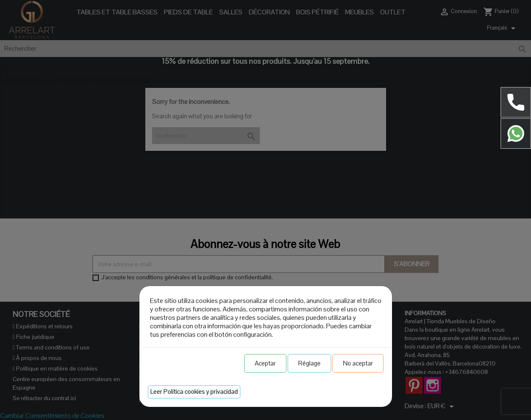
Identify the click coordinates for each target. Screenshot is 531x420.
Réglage (309, 363)
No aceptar (358, 363)
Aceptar (265, 363)
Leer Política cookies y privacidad (194, 391)
